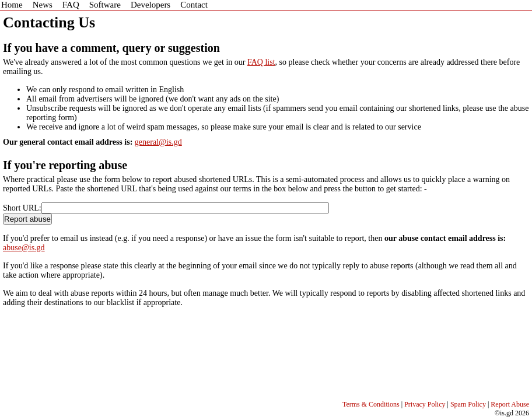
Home (12, 5)
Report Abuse (510, 404)
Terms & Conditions (371, 404)
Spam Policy (468, 404)
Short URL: (22, 208)
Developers (150, 5)
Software (105, 5)
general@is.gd (158, 142)
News (43, 5)
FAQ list (261, 62)
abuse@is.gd (24, 248)
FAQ (71, 5)
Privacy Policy (425, 404)
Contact (194, 5)
